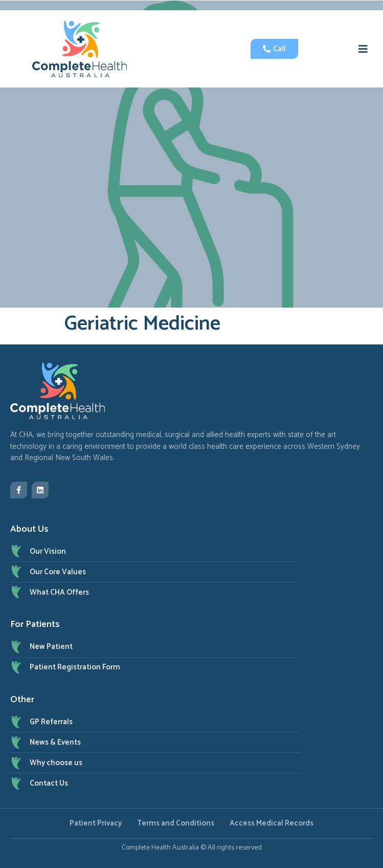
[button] (363, 49)
